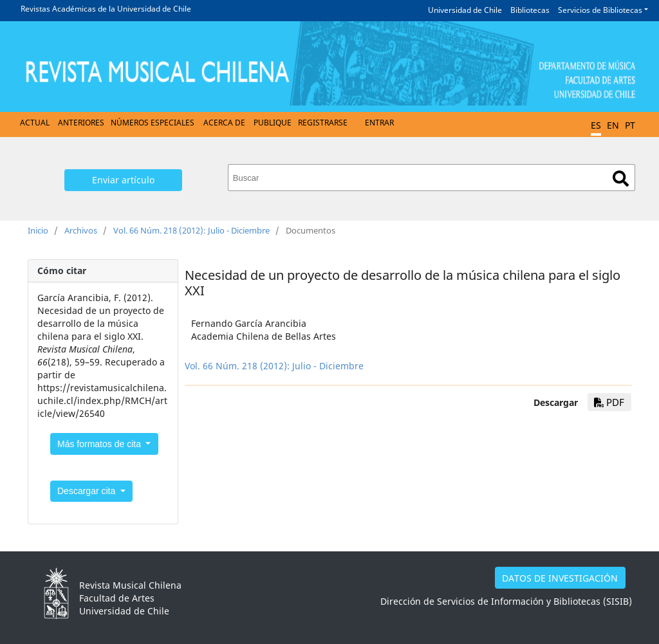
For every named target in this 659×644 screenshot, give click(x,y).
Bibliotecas (530, 10)
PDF (609, 402)
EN (613, 125)
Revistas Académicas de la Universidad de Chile (106, 9)
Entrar (379, 123)
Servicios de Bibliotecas (600, 10)
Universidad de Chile (465, 10)
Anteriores (81, 123)
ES (596, 125)
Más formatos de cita (100, 444)
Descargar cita (88, 491)
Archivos (81, 230)
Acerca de (224, 123)
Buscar (621, 179)
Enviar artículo (123, 180)
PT (630, 125)
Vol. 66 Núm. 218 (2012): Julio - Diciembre (191, 230)
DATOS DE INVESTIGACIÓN (560, 578)
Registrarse (323, 123)
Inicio (38, 230)
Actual (35, 123)
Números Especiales (153, 123)
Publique (273, 123)
